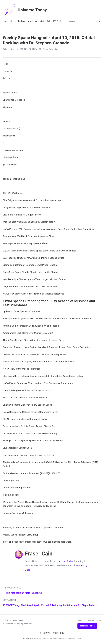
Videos (13, 21)
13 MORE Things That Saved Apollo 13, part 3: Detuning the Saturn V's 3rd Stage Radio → (50, 605)
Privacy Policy (58, 633)
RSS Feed (57, 21)
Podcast (22, 21)
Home (5, 21)
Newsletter (32, 21)
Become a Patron (87, 626)
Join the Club (45, 21)
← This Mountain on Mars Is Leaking (22, 593)
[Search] (99, 22)
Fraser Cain (10, 49)
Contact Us (45, 633)
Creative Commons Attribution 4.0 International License (62, 638)
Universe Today (25, 10)
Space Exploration (51, 49)
